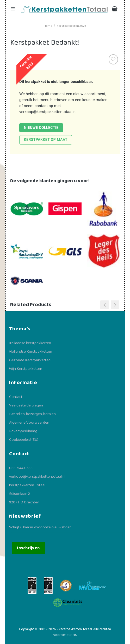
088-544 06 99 (21, 468)
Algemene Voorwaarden (29, 423)
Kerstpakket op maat (46, 140)
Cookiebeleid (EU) (24, 440)
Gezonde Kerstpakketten (30, 360)
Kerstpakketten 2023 (71, 26)
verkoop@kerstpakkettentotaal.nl (48, 112)
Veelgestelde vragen (26, 405)
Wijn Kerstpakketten (26, 369)
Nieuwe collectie (41, 128)
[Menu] (13, 9)
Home (48, 26)
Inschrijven (28, 548)
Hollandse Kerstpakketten (31, 352)
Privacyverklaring (23, 431)
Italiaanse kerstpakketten (30, 343)
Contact (16, 397)
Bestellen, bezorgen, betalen (32, 414)
